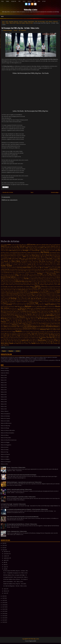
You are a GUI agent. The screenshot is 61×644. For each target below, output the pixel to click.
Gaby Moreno (3, 282)
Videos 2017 (4, 395)
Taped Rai (57, 335)
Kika (8, 295)
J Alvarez (32, 286)
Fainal (11, 279)
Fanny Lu (19, 279)
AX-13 (29, 244)
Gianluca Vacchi (47, 282)
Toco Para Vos (51, 337)
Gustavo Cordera (5, 285)
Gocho (12, 283)
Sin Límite (47, 332)
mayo (5, 567)
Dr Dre (32, 271)
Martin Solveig (20, 311)
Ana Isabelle (40, 249)
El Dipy (46, 272)
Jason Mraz (14, 288)
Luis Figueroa (3, 305)
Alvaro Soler (11, 249)
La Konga (17, 297)
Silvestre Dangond (30, 332)
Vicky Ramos (8, 342)
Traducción (15, 339)
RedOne (2, 327)
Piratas (7, 325)
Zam (47, 344)
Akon (32, 246)
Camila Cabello (15, 258)
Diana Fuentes (34, 269)
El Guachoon (51, 272)
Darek (10, 268)
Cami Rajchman (4, 258)
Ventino (52, 341)
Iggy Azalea (8, 286)
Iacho (2, 286)
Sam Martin (3, 330)
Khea (56, 294)
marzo (5, 589)
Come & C (55, 263)
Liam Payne (38, 300)
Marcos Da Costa (25, 308)
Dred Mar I (43, 271)
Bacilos (32, 252)
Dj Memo (19, 271)
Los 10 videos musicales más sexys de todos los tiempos (22, 475)
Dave (15, 268)
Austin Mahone (43, 251)
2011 (4, 620)
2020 (4, 600)
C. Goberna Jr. (19, 257)
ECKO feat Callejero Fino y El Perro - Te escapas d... (16, 579)
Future (56, 280)
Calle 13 (42, 257)
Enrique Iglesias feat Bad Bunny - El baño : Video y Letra (22, 524)
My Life (45, 316)
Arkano (30, 251)
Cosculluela (7, 264)
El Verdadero (5, 276)
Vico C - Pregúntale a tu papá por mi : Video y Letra (15, 573)
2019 (4, 603)
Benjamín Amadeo (24, 254)
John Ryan (53, 290)
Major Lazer (57, 305)
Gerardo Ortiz (35, 282)
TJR (35, 335)
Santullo (15, 330)
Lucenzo (45, 303)
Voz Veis (37, 342)
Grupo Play (37, 283)
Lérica (21, 305)
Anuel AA (14, 251)
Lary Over (56, 298)
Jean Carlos (26, 288)
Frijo (51, 280)
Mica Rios (47, 313)
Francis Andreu (21, 280)
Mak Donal (3, 307)
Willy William (58, 342)
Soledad (19, 333)
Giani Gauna (40, 282)
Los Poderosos (19, 303)
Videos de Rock (5, 447)
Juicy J (10, 293)
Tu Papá (38, 339)
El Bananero (32, 272)
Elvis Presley (37, 276)
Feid (40, 279)
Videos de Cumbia (21, 23)
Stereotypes (19, 335)
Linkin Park (58, 300)
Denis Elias (7, 269)
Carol (5, 260)
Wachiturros (42, 342)
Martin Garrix (48, 310)
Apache (19, 251)
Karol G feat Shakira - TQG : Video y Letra (13, 582)
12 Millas (5, 245)
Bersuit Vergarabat (31, 254)
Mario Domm (58, 308)
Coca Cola (46, 263)
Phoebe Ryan (49, 324)
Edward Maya (12, 272)
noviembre (6, 554)
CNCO (24, 257)
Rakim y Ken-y (49, 325)
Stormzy (27, 335)
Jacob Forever (55, 286)
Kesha (48, 294)
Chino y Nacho (16, 261)
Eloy (33, 276)
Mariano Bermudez (41, 308)
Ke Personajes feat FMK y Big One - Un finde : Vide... (16, 571)
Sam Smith (8, 330)
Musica (51, 22)
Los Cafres (36, 301)
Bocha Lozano (16, 255)
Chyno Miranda (22, 263)
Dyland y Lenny (55, 271)
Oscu (44, 320)
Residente (9, 327)
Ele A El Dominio (23, 276)
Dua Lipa (47, 271)
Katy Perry (19, 294)
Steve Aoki (23, 335)
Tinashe (37, 338)
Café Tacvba (29, 257)
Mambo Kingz (34, 307)
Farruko (26, 279)
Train (19, 339)
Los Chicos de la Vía (47, 301)
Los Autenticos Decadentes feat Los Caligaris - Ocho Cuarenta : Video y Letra (27, 509)
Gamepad (14, 282)
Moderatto (20, 316)
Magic (39, 305)
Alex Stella (12, 248)
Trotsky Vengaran (32, 339)
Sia (23, 332)
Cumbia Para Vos (48, 264)
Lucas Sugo (34, 303)
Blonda (7, 255)
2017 (4, 607)
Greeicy (28, 283)
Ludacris (53, 303)
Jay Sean (22, 288)
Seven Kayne (7, 332)
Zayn (49, 344)
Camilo (20, 258)
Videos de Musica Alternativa (8, 430)
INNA (59, 285)
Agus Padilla (19, 246)
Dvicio (50, 271)
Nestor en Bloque (51, 317)
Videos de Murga (5, 428)
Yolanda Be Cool (39, 344)
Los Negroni (4, 303)
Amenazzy (23, 249)
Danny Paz (6, 268)
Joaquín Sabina (28, 290)
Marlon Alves (28, 310)
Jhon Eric (11, 290)
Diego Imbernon (40, 269)
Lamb (53, 298)
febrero (6, 591)
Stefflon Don (9, 335)
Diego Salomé (54, 269)
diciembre (6, 552)
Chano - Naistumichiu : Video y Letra (17, 531)
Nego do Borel (33, 317)
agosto (5, 560)
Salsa (24, 1)
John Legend (43, 290)
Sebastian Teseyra (36, 330)
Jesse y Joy (52, 288)
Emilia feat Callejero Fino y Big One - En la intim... (15, 584)
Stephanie (14, 335)
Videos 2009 (4, 375)
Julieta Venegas (20, 293)
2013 (4, 616)
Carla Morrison (43, 258)
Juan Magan (46, 291)
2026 (4, 543)
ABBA (23, 245)
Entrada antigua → (55, 192)
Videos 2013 (4, 385)
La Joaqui (10, 297)
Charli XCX (47, 260)
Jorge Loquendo (14, 291)
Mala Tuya (17, 307)
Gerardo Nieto (28, 282)
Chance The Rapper (37, 260)
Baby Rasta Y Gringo (26, 252)
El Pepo (20, 274)
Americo (27, 249)
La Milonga (36, 297)
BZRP (16, 252)
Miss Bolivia (3, 316)
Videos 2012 (4, 383)
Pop (35, 1)
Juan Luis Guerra (39, 291)
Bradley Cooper (29, 255)
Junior (29, 293)
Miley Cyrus (53, 314)
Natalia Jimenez (57, 316)
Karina (5, 294)
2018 (4, 605)
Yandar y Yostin (28, 344)
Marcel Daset (12, 308)
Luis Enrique (57, 303)
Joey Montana (35, 290)
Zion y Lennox (54, 343)
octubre (6, 556)
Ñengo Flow (6, 345)
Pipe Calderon (3, 325)
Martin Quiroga (6, 311)
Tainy (37, 335)
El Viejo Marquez (11, 276)
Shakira (19, 331)
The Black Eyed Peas (33, 336)
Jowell (18, 291)
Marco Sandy (17, 308)
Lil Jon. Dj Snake (47, 300)
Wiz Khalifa (16, 344)
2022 (4, 596)
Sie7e (25, 332)
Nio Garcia (36, 319)
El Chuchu (43, 272)
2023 (7, 22)
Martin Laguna (54, 310)
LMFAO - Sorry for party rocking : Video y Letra (19, 489)
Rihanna (56, 326)
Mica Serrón (52, 313)
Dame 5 (35, 266)
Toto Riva (11, 339)
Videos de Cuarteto (5, 418)
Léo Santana (17, 305)
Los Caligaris (40, 301)
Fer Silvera (53, 279)
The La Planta (52, 336)
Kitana (11, 295)
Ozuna (3, 322)
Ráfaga (54, 328)
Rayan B (59, 325)
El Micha (5, 274)
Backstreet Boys (37, 252)
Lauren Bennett (19, 300)
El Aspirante (27, 272)
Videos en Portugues (6, 462)
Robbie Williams (7, 328)
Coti (11, 264)
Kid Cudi (5, 295)
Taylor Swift (6, 336)
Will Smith (48, 342)
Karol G (8, 294)
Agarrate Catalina (11, 246)
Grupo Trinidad (43, 283)
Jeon (42, 288)
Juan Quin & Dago (52, 291)
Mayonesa (14, 313)
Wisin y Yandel (9, 343)
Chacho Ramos (24, 260)
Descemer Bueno (14, 269)
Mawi (5, 313)
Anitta (10, 251)
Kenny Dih (44, 294)
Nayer (26, 317)
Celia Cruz (19, 260)
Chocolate (30, 261)
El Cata (39, 272)
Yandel (34, 343)
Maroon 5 (33, 310)
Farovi (23, 279)
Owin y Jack (57, 320)
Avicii (51, 251)
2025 (4, 545)
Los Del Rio (53, 301)
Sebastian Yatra (45, 330)
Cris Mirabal (15, 264)
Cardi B (38, 258)
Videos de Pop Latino (6, 438)
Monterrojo (30, 316)
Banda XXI (6, 254)
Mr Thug (41, 316)
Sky (55, 332)
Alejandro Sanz (55, 246)
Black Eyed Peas (53, 254)
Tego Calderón (12, 336)
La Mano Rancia (30, 297)
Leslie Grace (33, 300)
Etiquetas (11, 351)
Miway (17, 316)
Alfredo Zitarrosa (50, 248)
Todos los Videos (5, 373)
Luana (28, 303)
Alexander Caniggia (24, 248)
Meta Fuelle (38, 313)
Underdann (48, 339)
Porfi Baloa (22, 325)
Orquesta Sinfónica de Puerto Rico (36, 320)
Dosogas (29, 271)
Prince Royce (27, 325)
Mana (38, 307)
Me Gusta (29, 313)
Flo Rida (16, 280)
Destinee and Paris (28, 269)
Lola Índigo (5, 301)
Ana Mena (44, 249)
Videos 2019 (4, 399)
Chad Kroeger (31, 260)
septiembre (7, 558)
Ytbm (45, 344)
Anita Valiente (6, 251)
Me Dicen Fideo (24, 313)
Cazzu (15, 260)
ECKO (2, 272)
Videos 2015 (4, 390)
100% (2, 245)
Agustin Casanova (27, 246)
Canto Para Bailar (32, 258)
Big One (16, 22)
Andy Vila (55, 249)
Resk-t (22, 327)
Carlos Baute (49, 258)
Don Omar (24, 271)
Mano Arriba (43, 307)
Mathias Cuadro (40, 311)
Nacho (52, 316)
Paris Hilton (50, 322)
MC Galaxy (24, 305)
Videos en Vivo (29, 23)
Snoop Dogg (4, 333)
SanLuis (12, 330)
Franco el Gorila (39, 280)
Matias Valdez (54, 311)
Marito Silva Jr (9, 310)
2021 (4, 598)
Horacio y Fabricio (54, 285)
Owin (53, 320)
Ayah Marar (3, 252)
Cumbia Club (42, 264)
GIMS (59, 280)
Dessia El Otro (21, 269)
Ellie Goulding (29, 276)
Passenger (58, 322)
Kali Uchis (48, 293)
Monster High (25, 316)
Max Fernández (9, 313)
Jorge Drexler (8, 291)
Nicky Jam (4, 319)
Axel (59, 251)
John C (39, 290)
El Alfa (16, 272)
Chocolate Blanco (35, 261)
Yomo (43, 344)
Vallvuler (30, 341)
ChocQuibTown (24, 261)
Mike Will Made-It (42, 314)
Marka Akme (22, 310)
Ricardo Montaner (41, 327)
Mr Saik (38, 316)
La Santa (19, 298)
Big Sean (47, 254)
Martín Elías (34, 311)
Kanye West (55, 293)
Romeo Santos (32, 328)
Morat (35, 316)
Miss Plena (8, 316)
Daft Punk (14, 266)
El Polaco (27, 274)
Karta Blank (13, 294)
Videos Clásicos (5, 411)
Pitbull (14, 325)
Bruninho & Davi (43, 255)
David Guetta (27, 268)
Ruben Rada (50, 328)
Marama (58, 306)
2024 (4, 548)
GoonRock (24, 283)
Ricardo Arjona (32, 326)
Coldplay (51, 263)
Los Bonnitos (30, 301)
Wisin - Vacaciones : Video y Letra (16, 467)
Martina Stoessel (27, 311)
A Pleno (20, 245)
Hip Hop (44, 1)
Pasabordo (54, 322)
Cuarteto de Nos (31, 264)
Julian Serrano (14, 293)
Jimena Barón (22, 289)
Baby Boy (19, 252)
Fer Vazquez (58, 279)
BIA (12, 252)
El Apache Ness (21, 272)
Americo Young (33, 249)
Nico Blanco (10, 319)
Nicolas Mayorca (16, 319)
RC (45, 325)
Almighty (7, 249)
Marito (5, 310)
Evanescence (52, 277)
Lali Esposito (38, 298)
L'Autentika (28, 295)
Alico (59, 248)
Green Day (32, 283)
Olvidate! (8, 320)
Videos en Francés (5, 454)
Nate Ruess (14, 317)
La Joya (14, 297)
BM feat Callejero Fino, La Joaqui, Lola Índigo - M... (15, 575)
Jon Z (56, 290)
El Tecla (58, 274)
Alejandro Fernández (46, 246)
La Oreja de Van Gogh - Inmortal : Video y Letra (13, 504)
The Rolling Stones (13, 338)
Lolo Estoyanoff (11, 301)
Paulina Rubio (16, 324)
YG (25, 344)
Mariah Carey (33, 308)
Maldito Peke (22, 307)
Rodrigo (16, 328)
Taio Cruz (40, 335)
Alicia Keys (56, 248)
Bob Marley (11, 255)
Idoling (4, 286)
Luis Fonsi (9, 305)
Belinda (19, 254)
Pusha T (39, 325)
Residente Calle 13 (16, 327)
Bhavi (40, 254)
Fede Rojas (36, 279)
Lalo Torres (49, 298)
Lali (34, 298)
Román (38, 328)
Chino (10, 261)
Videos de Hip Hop (5, 426)
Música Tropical (5, 368)
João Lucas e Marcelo (31, 291)
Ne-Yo (29, 317)
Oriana (24, 320)
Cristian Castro (20, 264)
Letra (47, 22)
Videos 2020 (4, 402)
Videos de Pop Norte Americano (9, 440)
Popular (4, 351)
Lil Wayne (52, 300)
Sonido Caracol (24, 333)
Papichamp (36, 322)
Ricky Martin (50, 326)
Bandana (11, 254)
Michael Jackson (10, 314)
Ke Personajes (41, 22)
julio (5, 562)
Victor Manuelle (18, 342)
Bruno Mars (49, 255)
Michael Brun (58, 313)
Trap (19, 1)
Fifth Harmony (11, 280)
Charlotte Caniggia (53, 260)
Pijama (53, 324)
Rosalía (46, 328)
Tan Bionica (52, 335)
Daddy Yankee (6, 266)
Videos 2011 (4, 380)
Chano (43, 260)
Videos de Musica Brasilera (7, 433)
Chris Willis (53, 261)
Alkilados (3, 249)
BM (14, 252)
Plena (2, 1)
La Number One (45, 297)
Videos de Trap (4, 452)
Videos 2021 (4, 404)
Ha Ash (19, 285)
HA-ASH (16, 285)
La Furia (6, 297)
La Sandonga (13, 298)
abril (5, 569)
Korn (14, 295)
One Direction (19, 320)
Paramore (45, 322)
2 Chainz (13, 245)
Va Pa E (59, 339)
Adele (55, 245)
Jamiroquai (5, 288)
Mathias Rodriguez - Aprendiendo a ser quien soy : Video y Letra (24, 482)
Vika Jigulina (24, 342)
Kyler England (18, 295)
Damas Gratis (30, 266)
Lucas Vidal (41, 303)
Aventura (48, 251)
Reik (5, 326)
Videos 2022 (4, 407)
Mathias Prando (47, 311)
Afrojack (58, 245)
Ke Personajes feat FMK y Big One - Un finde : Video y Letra (20, 28)
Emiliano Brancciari (56, 276)
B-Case (10, 252)
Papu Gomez (41, 322)
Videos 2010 (4, 378)
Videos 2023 (13, 23)
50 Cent (17, 245)
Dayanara (33, 268)
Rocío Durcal (12, 328)
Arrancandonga (36, 251)
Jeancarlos (30, 288)
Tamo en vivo (46, 335)
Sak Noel (59, 328)
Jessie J (57, 288)
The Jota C (47, 336)
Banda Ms (54, 252)
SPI (56, 328)
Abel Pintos (33, 245)
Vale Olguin (5, 341)
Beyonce (37, 254)
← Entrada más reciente (7, 192)
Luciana (49, 303)
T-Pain (30, 335)
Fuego (54, 280)
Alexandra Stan (32, 248)
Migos (26, 314)
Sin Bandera (42, 332)
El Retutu (45, 274)
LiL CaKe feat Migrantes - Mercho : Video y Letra (15, 586)
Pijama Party (57, 324)
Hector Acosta (31, 285)
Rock (39, 1)
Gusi (47, 283)
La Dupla (3, 297)
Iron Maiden (26, 286)
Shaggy (14, 332)
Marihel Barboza (49, 308)
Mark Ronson (15, 310)
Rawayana (55, 325)
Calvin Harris (57, 257)
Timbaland (33, 338)
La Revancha (6, 298)
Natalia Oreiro (4, 317)
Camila (10, 258)
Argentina (11, 22)
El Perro (24, 274)
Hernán (49, 285)
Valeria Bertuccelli (18, 341)
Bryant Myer (55, 255)
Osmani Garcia (48, 320)
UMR (41, 339)
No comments (22, 30)
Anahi (47, 249)
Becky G (15, 254)
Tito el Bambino (42, 337)
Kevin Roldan (53, 294)
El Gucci (57, 272)
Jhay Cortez (7, 290)
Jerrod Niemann (46, 288)
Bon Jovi (24, 255)
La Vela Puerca (24, 298)
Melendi (34, 313)
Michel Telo (17, 314)
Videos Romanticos (5, 414)
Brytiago (5, 257)
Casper (7, 260)
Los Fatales (58, 301)
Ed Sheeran (7, 272)
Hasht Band (26, 285)
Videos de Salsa (5, 450)
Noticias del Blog (5, 371)
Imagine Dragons (13, 286)
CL (22, 257)
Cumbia (7, 1)
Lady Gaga (30, 298)
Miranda (58, 314)
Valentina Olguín (11, 341)
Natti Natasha (21, 317)
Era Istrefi (18, 277)
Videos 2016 (4, 392)
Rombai (25, 328)
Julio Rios (26, 293)
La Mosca (40, 297)
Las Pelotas (8, 300)
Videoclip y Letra (31, 10)
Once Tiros (13, 320)
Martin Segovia (13, 311)
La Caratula (48, 295)
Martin (44, 310)
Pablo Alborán (16, 322)
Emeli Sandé (47, 276)
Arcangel (26, 250)
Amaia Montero (18, 249)
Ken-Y (35, 294)
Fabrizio (8, 279)
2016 (4, 609)
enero (5, 593)
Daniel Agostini (48, 266)
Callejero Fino (47, 257)
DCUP (54, 264)
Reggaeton (14, 1)
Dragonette (36, 271)
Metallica (42, 313)
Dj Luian (16, 271)
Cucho (37, 264)
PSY (7, 322)
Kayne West (24, 294)
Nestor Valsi (44, 317)
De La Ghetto (45, 268)
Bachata (30, 1)
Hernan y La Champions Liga (40, 285)
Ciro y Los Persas (29, 263)
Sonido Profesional (39, 333)
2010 (4, 622)
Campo (24, 258)
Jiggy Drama (16, 290)
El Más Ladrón (10, 274)
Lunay (14, 305)
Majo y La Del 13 (50, 305)
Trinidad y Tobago (25, 339)
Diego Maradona (46, 269)
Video (8, 23)
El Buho (36, 272)
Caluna (52, 257)
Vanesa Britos (42, 340)
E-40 (59, 271)
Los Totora (24, 303)
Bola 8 (20, 255)
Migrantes (30, 314)
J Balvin (37, 286)
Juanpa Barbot (3, 293)
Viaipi (59, 341)
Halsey (22, 285)
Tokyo (56, 338)
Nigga (27, 319)
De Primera (51, 268)
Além (14, 249)
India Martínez (20, 286)
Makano (7, 307)
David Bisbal (20, 268)
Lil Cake (42, 300)
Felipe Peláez (49, 279)
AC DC (25, 245)
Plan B (18, 325)
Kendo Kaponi (40, 294)
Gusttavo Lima (11, 285)
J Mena (42, 286)
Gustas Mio (51, 283)
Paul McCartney (9, 324)
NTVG (48, 316)
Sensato (2, 332)
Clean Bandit (41, 263)
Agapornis (4, 246)
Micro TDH (22, 314)
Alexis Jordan (37, 248)
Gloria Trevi (8, 283)
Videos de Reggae (5, 442)
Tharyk (22, 336)
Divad (4, 271)
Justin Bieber (34, 292)
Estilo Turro (28, 277)
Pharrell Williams (43, 324)
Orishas (27, 320)
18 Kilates (9, 245)
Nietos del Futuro (22, 319)
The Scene (19, 337)
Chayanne (6, 261)
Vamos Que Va (35, 341)
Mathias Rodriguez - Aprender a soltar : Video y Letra (21, 497)
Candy (27, 258)
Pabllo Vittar (10, 322)
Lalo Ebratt (44, 298)
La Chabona (53, 295)
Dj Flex (12, 271)
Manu (47, 307)
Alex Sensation (6, 248)
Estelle (24, 277)
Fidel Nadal (6, 280)
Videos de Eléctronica (6, 423)
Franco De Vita (28, 280)
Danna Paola (54, 266)
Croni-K (25, 264)
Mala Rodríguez (12, 307)
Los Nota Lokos (12, 303)
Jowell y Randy (23, 291)
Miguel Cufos (35, 314)
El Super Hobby (52, 274)
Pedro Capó (28, 324)
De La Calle (39, 268)
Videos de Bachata (5, 416)
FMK (36, 22)
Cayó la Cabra (11, 260)
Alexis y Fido (44, 247)
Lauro (24, 300)
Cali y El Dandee (36, 257)
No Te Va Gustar (43, 319)
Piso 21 (10, 325)
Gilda (59, 282)
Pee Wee (32, 324)
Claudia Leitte (36, 263)
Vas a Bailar (49, 341)
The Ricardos (6, 338)
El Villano (17, 276)
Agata (15, 246)
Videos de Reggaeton (6, 445)
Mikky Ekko (48, 314)
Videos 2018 (4, 397)
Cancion (21, 22)
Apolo (22, 251)
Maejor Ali (35, 305)
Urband (52, 339)
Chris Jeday (48, 261)
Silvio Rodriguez (36, 332)
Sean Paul (25, 330)
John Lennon (48, 290)
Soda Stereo (14, 333)
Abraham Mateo (45, 245)
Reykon (26, 327)
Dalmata (25, 266)
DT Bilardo (58, 264)
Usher (55, 339)
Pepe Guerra (36, 324)
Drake (39, 271)
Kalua (51, 293)
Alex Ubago (17, 248)
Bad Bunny (45, 252)
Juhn (7, 293)
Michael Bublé (3, 314)
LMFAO (41, 295)
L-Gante (33, 295)
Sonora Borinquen (57, 333)
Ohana (4, 320)
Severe (10, 332)
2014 (4, 614)
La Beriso (44, 295)
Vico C (13, 342)
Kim (9, 295)
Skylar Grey (58, 332)
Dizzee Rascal (8, 271)
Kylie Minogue (23, 295)
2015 (4, 611)
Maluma (28, 306)
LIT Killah (37, 295)
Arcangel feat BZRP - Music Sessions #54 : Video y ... (16, 577)
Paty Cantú (3, 324)
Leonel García (27, 300)
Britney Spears (35, 255)
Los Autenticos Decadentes (21, 301)
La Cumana (58, 295)
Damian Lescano (41, 266)
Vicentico (3, 342)
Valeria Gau (25, 340)
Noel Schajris (51, 319)
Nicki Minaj (58, 317)
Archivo (18, 351)
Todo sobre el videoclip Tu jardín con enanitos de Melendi (23, 517)
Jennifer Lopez (37, 288)
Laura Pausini (13, 300)
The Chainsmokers (41, 336)
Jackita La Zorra (48, 286)
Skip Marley (51, 332)
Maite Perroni (42, 305)
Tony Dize (6, 339)
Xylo (23, 344)
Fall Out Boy (15, 279)
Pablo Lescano (23, 322)
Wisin (3, 343)
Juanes (58, 291)
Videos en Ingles (5, 457)
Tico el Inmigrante (25, 338)
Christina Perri (8, 263)
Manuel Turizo (52, 307)
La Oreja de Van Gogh (53, 297)
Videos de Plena (5, 435)
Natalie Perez (10, 317)
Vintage (29, 342)
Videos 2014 (4, 387)
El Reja (40, 274)
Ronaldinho (42, 328)
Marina (54, 308)
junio (5, 565)
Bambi (51, 252)
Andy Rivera (51, 249)
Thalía (19, 336)
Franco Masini (33, 280)
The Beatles (26, 336)
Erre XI (21, 277)
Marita (2, 310)
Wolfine (20, 344)
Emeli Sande (42, 276)
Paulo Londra (22, 324)
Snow (10, 333)
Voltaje (34, 342)
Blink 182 (3, 255)
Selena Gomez (57, 330)
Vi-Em (56, 340)
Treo (21, 339)
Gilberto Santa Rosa (54, 282)
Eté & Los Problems (34, 277)
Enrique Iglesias (11, 277)
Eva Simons (47, 277)
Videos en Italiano (5, 459)
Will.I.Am (52, 342)
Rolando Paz (20, 328)
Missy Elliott (13, 316)
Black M (59, 254)
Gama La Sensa (9, 282)
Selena (51, 330)
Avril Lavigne (55, 251)
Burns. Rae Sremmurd (12, 257)
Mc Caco (19, 313)
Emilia (51, 276)
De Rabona (55, 268)
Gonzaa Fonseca (18, 283)
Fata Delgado (31, 279)
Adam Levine (52, 245)
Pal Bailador (30, 322)
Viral (31, 342)
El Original (16, 274)
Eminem (3, 277)
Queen (43, 325)
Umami (44, 339)
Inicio (2, 16)
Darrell (13, 268)
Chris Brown (42, 261)
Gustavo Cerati (57, 283)
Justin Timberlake (42, 293)
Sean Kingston (20, 330)
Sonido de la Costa (48, 333)
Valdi (2, 341)
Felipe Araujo (44, 279)
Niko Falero (31, 319)
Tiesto (30, 338)
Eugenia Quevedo (41, 277)
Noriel (56, 319)
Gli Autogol (3, 283)
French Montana (46, 280)
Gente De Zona (20, 282)
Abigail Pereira (39, 245)
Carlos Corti (55, 258)
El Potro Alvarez (34, 274)
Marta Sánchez (39, 310)
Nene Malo (39, 317)
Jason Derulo (10, 288)
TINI (33, 335)
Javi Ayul (18, 288)
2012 (4, 618)
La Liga (25, 297)
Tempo (16, 336)
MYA (28, 305)
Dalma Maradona (20, 266)
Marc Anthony (5, 308)
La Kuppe (22, 297)
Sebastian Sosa (30, 330)
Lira (2, 301)
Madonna (31, 305)
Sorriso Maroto (4, 335)
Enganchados (31, 22)
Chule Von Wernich (15, 263)
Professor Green (35, 325)
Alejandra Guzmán (37, 246)
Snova (8, 333)
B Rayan (7, 252)
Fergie (2, 280)
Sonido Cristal (30, 333)
